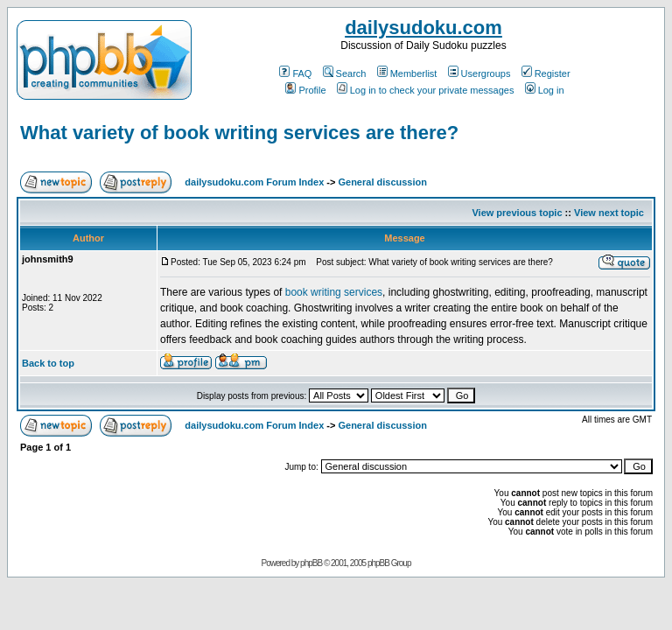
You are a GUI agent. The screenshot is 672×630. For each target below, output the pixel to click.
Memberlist (407, 73)
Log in (545, 90)
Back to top (48, 363)
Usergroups (479, 73)
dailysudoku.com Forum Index (254, 182)
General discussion (382, 182)
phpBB (311, 563)
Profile (305, 90)
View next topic (609, 213)
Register (546, 73)
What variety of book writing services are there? (239, 133)
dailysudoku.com (423, 28)
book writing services (334, 292)
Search (345, 73)
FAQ (295, 73)
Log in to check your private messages (426, 90)
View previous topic (517, 213)
